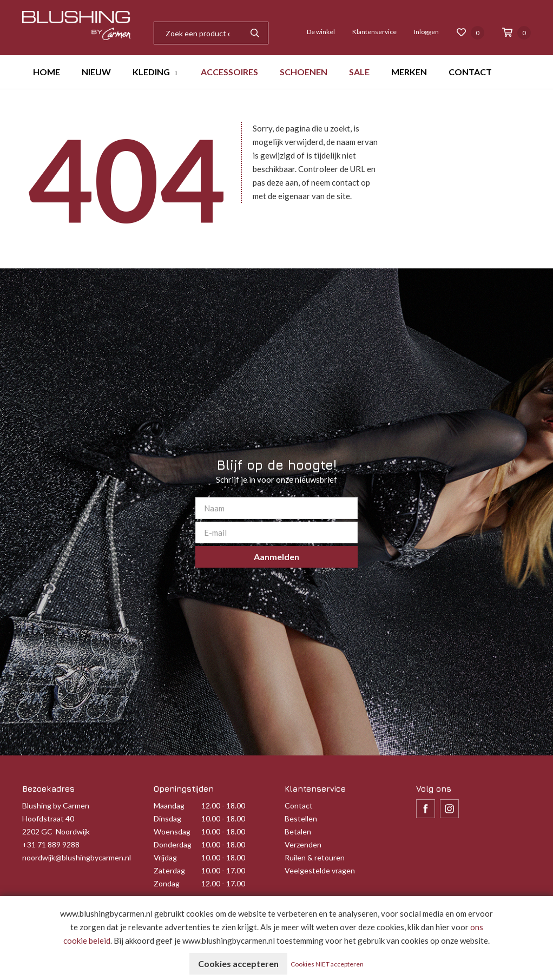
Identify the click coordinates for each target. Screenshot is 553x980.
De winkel (321, 32)
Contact (299, 805)
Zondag (167, 883)
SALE (359, 72)
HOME (47, 72)
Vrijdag (165, 857)
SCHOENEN (304, 72)
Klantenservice (374, 32)
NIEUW (96, 72)
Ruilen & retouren (315, 857)
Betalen (298, 831)
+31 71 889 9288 (51, 844)
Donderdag (173, 844)
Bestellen (301, 818)
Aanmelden (276, 557)
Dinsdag (167, 818)
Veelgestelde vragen (320, 870)
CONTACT (470, 72)
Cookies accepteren (238, 963)
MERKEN (409, 72)
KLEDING (151, 72)
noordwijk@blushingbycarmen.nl (77, 857)
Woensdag (172, 831)
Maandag (169, 805)
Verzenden (303, 844)
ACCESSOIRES (229, 72)
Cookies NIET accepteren (327, 964)
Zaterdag (169, 870)
